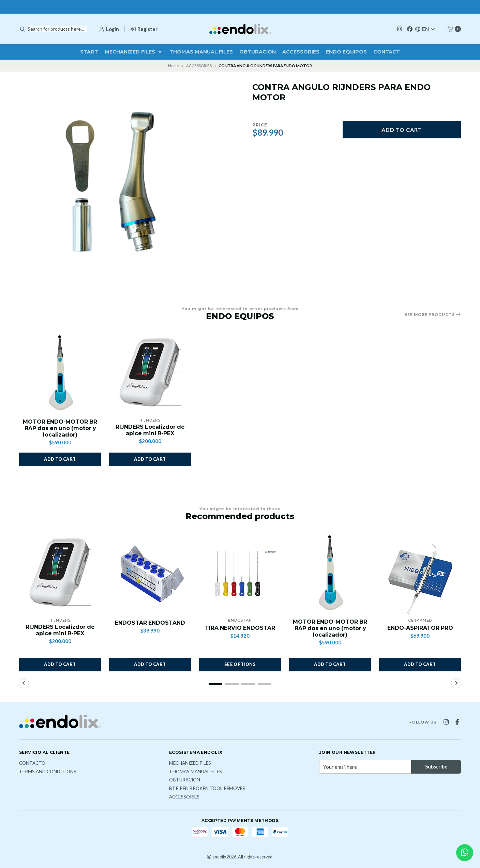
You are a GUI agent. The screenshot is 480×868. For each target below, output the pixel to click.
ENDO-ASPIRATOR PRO (420, 628)
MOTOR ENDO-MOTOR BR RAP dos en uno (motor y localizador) (60, 428)
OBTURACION (258, 52)
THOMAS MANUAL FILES (201, 52)
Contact (387, 52)
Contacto (32, 764)
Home (174, 66)
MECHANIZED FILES (134, 52)
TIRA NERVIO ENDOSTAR (240, 628)
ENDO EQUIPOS (346, 52)
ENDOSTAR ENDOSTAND (150, 623)
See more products (433, 315)
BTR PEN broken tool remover (207, 789)
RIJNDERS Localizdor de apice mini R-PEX (150, 430)
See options (240, 665)
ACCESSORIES (301, 52)
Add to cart (402, 130)
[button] (60, 459)
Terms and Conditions (48, 772)
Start (89, 52)
